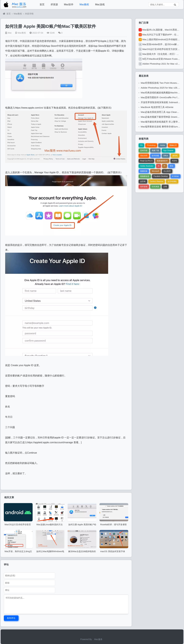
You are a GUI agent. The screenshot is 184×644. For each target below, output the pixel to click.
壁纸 (172, 166)
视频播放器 (145, 176)
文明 (165, 187)
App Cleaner (168, 150)
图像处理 (173, 145)
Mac (8, 33)
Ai (158, 166)
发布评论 (11, 618)
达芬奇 (143, 181)
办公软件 (167, 171)
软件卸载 (155, 156)
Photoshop (151, 145)
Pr (165, 166)
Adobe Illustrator (147, 166)
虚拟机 (175, 156)
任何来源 (155, 187)
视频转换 (144, 171)
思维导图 (144, 150)
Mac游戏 (100, 4)
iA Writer (175, 176)
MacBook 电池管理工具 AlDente (157, 107)
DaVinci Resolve (157, 181)
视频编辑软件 (162, 161)
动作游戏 (144, 187)
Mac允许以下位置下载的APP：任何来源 (163, 35)
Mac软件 (69, 4)
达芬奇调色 (172, 181)
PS (141, 145)
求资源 (54, 4)
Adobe (162, 145)
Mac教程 (84, 4)
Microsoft (155, 171)
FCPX (174, 161)
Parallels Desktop (161, 176)
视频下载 (155, 150)
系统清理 (144, 156)
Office (166, 156)
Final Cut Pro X (146, 161)
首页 (42, 4)
